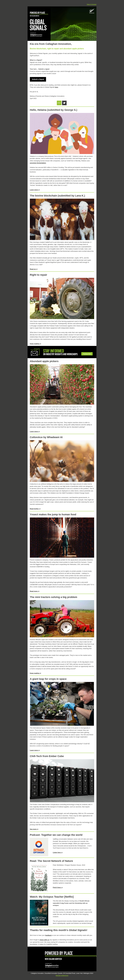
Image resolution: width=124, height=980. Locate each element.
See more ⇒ (34, 829)
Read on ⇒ (34, 269)
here (56, 87)
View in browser (92, 4)
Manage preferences (62, 976)
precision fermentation (38, 163)
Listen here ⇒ (58, 852)
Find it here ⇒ (58, 887)
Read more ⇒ (35, 591)
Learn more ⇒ (35, 190)
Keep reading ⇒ (35, 344)
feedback (48, 935)
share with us (44, 940)
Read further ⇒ (35, 509)
